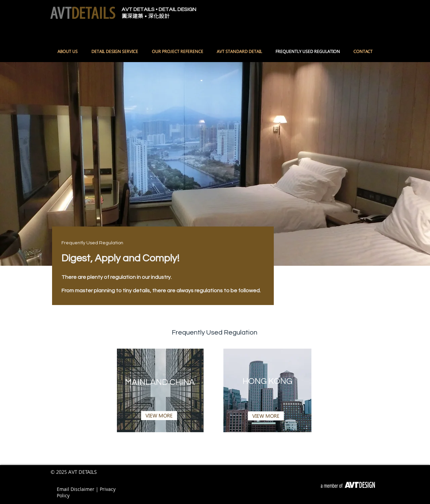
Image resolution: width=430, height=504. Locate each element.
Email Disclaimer (76, 489)
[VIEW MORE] (159, 416)
